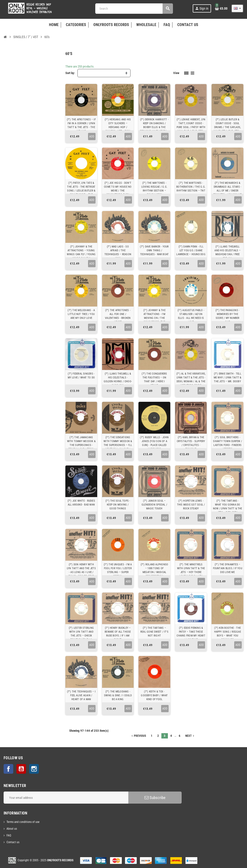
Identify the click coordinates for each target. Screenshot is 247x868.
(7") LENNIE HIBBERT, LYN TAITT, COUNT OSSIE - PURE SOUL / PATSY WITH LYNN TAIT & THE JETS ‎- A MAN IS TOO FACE (191, 127)
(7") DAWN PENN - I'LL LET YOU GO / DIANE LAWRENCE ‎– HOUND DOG (191, 250)
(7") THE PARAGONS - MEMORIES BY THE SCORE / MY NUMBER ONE (227, 316)
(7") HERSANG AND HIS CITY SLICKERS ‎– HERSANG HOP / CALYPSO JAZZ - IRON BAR (118, 127)
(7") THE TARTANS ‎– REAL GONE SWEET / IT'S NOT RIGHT (154, 632)
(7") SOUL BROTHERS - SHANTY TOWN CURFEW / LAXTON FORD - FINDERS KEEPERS (227, 443)
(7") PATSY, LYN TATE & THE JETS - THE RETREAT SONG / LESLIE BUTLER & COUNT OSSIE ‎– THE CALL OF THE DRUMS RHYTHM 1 (81, 193)
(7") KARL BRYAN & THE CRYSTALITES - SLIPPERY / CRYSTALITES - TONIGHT (191, 443)
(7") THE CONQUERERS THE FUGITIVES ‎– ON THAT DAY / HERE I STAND (154, 379)
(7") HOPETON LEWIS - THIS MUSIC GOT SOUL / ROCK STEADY (191, 505)
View (176, 73)
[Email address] (66, 798)
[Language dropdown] (237, 8)
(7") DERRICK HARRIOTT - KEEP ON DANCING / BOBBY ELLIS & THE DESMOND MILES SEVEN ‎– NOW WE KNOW (154, 127)
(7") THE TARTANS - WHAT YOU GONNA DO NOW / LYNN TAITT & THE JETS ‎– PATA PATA (228, 507)
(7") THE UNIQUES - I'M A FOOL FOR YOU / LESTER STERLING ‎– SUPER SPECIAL (118, 570)
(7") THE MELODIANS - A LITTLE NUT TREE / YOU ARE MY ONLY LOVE (81, 314)
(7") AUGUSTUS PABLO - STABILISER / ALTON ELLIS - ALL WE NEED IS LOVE (191, 316)
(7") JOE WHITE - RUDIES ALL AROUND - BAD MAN (81, 503)
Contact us (13, 842)
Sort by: (70, 73)
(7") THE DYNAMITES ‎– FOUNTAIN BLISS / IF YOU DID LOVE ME (228, 568)
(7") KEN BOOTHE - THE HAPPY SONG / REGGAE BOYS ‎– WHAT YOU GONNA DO (228, 634)
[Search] (134, 9)
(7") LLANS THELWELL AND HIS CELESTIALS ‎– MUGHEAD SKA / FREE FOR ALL (227, 252)
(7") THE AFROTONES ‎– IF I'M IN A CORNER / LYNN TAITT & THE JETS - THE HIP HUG (81, 125)
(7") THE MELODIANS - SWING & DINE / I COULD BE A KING (118, 695)
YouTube (21, 769)
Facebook (8, 769)
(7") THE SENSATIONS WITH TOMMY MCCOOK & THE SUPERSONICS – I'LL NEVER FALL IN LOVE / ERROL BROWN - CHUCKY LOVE (118, 447)
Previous (138, 736)
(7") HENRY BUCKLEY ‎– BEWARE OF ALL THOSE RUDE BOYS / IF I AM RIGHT (118, 634)
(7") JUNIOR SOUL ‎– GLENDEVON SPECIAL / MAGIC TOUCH (154, 505)
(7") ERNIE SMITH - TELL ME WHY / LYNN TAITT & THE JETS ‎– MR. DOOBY (228, 378)
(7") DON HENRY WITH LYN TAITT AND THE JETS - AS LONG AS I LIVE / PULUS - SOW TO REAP (81, 570)
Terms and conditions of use (23, 822)
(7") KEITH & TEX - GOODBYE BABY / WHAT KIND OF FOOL (154, 695)
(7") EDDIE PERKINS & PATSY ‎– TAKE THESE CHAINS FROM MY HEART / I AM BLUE (191, 634)
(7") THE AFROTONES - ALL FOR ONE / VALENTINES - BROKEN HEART (118, 316)
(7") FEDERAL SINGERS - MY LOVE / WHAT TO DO (81, 376)
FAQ (9, 835)
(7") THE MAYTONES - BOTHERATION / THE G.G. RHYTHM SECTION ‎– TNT (191, 187)
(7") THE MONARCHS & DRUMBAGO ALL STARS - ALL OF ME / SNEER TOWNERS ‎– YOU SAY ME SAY (227, 191)
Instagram (34, 769)
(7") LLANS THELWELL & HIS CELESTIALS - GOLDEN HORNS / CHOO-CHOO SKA (118, 379)
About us (12, 829)
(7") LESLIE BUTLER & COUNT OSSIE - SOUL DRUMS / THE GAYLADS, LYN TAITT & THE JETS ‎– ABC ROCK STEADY (227, 127)
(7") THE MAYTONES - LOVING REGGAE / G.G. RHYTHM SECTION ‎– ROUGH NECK (154, 189)
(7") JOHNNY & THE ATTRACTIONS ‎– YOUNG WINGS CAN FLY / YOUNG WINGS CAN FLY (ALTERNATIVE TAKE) (81, 254)
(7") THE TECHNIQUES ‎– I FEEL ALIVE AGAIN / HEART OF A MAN (81, 695)
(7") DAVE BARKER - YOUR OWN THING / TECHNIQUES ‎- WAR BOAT (154, 250)
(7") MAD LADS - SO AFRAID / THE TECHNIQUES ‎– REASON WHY (118, 252)
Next (190, 736)
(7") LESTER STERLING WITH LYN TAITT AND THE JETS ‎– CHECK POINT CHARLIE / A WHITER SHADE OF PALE (81, 636)
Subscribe (155, 798)
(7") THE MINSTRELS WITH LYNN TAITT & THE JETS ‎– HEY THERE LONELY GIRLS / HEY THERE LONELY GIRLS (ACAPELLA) (191, 574)
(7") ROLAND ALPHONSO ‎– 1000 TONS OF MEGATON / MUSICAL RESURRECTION (154, 570)
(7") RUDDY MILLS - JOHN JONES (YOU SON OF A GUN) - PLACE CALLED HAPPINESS (154, 443)
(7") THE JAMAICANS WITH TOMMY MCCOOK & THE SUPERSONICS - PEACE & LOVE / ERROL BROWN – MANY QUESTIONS (81, 447)
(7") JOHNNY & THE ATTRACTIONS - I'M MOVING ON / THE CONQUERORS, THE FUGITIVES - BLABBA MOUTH (154, 320)
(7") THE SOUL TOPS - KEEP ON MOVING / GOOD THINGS (118, 505)
